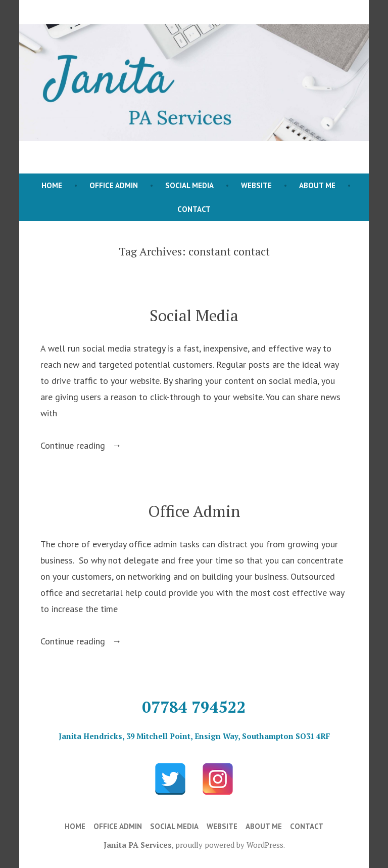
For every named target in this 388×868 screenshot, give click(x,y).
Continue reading (87, 446)
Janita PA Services (138, 845)
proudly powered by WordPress (229, 845)
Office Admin (114, 185)
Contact (194, 209)
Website (256, 185)
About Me (317, 185)
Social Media (189, 185)
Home (52, 185)
